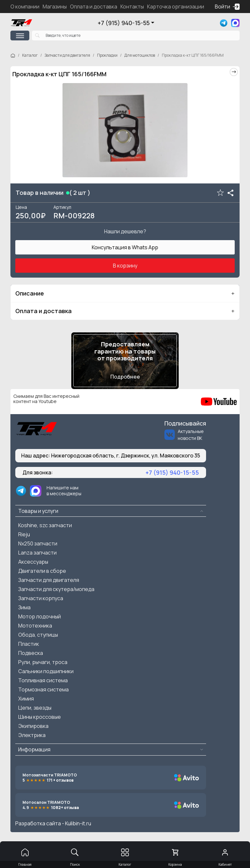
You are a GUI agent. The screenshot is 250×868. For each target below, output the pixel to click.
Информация (34, 749)
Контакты (132, 7)
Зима (24, 607)
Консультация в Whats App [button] (125, 247)
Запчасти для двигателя (67, 55)
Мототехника (35, 626)
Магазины (55, 7)
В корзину (125, 266)
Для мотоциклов (140, 55)
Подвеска (31, 653)
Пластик (29, 644)
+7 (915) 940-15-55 (124, 23)
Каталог (30, 55)
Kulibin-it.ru (78, 823)
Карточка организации (176, 7)
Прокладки (107, 55)
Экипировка (33, 726)
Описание (30, 293)
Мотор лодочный (40, 616)
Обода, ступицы (38, 635)
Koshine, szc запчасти (45, 525)
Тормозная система (43, 689)
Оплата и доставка (94, 7)
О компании (25, 7)
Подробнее (125, 377)
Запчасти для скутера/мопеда (56, 589)
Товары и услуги (38, 511)
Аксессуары (33, 562)
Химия (26, 699)
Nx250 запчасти (38, 543)
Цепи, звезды (35, 708)
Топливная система (43, 680)
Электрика (32, 735)
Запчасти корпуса (41, 598)
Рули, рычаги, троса (43, 662)
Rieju (24, 534)
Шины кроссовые (40, 717)
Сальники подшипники (46, 671)
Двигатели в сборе (42, 571)
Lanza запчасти (37, 553)
